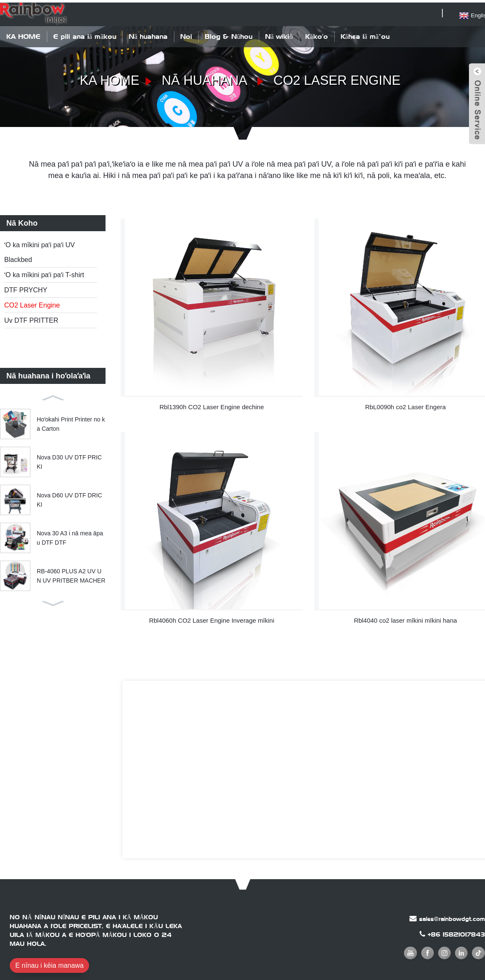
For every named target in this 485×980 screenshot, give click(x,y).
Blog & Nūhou (229, 34)
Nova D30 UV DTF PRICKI (69, 459)
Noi (186, 34)
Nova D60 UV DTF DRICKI (69, 497)
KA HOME (23, 34)
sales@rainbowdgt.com (452, 914)
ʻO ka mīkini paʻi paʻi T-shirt (44, 273)
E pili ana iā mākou (85, 34)
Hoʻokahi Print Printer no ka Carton (71, 421)
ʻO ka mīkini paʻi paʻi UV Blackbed (39, 250)
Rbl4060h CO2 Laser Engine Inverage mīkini (212, 614)
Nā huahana (148, 34)
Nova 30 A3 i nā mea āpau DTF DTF (70, 535)
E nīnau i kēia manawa (49, 960)
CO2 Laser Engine (339, 78)
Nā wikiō (279, 34)
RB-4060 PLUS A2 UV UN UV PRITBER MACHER (71, 573)
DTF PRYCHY (26, 288)
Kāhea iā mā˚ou (365, 34)
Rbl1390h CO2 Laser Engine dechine (212, 403)
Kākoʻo (316, 34)
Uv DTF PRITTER (31, 318)
